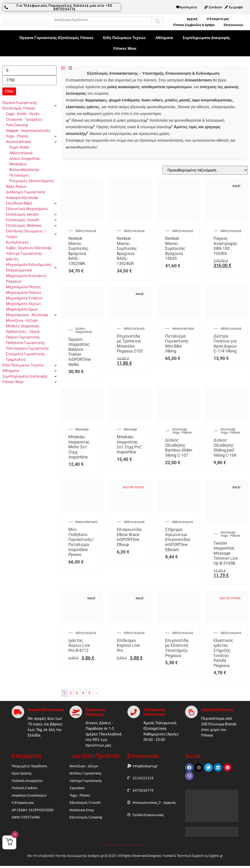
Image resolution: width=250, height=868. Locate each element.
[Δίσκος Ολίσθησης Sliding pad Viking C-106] (227, 418)
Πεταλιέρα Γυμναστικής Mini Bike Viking (177, 344)
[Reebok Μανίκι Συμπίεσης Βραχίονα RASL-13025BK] (82, 219)
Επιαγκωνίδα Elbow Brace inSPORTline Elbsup (129, 537)
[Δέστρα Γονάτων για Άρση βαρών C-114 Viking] (227, 317)
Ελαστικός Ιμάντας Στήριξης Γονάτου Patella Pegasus (223, 653)
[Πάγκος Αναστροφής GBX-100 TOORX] (227, 219)
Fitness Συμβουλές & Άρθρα (194, 25)
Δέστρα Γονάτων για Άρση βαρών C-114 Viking (225, 344)
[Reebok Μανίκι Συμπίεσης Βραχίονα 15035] (179, 219)
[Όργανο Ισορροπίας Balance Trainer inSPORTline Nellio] (82, 317)
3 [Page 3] (77, 693)
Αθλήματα (164, 38)
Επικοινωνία (233, 25)
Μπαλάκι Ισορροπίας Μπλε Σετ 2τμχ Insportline (79, 447)
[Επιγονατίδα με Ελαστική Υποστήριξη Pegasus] (179, 621)
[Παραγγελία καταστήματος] (205, 170)
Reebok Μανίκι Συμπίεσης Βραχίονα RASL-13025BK (78, 251)
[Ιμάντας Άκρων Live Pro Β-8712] (82, 621)
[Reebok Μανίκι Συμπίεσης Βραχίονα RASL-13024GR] (130, 219)
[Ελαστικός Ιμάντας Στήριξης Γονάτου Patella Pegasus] (227, 621)
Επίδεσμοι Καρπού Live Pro (128, 645)
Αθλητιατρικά (86, 231)
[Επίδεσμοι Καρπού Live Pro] (130, 621)
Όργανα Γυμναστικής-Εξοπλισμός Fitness (56, 38)
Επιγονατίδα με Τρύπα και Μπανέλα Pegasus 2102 (130, 344)
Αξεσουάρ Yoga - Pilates (182, 431)
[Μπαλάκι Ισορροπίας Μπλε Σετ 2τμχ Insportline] (82, 418)
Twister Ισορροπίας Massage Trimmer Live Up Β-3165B (226, 553)
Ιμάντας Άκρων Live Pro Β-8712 (79, 645)
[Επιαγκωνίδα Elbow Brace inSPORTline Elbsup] (130, 510)
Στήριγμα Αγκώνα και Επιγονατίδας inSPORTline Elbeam (178, 539)
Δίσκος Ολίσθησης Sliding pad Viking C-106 (225, 448)
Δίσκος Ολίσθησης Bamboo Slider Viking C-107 (179, 448)
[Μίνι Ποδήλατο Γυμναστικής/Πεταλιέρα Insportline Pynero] (82, 510)
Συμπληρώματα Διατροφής (207, 38)
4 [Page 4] (83, 693)
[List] (70, 68)
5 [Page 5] (89, 693)
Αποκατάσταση (183, 328)
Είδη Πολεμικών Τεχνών (124, 38)
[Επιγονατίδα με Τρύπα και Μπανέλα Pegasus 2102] (130, 317)
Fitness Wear (125, 49)
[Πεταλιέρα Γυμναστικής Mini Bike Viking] (179, 317)
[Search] (158, 22)
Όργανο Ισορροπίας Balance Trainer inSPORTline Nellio (80, 352)
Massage (82, 429)
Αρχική (192, 19)
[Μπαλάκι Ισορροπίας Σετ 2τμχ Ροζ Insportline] (130, 418)
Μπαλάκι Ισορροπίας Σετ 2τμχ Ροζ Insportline (129, 444)
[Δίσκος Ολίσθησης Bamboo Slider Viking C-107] (179, 418)
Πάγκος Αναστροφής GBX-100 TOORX (225, 246)
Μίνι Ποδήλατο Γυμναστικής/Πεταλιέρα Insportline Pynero (81, 542)
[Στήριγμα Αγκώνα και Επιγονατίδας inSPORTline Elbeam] (179, 510)
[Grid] (63, 68)
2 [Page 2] (71, 693)
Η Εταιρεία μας (218, 19)
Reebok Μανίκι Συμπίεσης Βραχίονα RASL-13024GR (127, 251)
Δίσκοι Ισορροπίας (84, 330)
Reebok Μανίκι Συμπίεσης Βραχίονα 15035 (175, 248)
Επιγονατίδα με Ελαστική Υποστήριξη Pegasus (177, 648)
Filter (9, 91)
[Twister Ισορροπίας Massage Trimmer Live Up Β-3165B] (227, 521)
